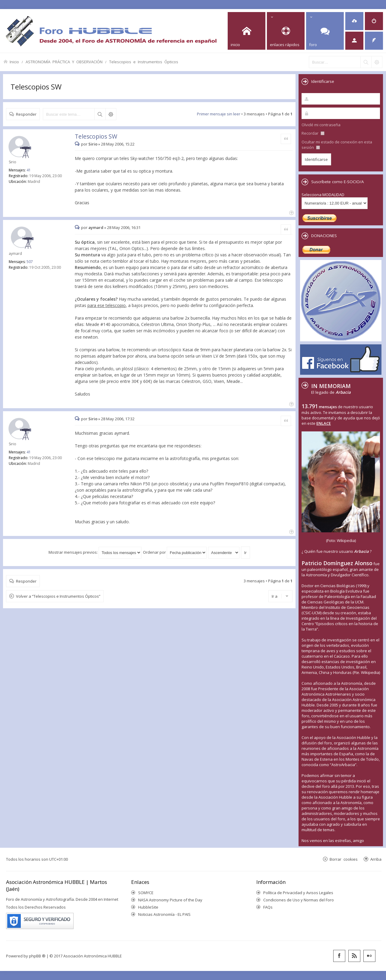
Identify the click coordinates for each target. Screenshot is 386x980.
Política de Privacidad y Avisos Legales (298, 893)
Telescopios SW (36, 87)
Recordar (313, 133)
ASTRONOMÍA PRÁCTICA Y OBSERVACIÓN (64, 62)
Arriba (376, 859)
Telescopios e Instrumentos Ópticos (144, 62)
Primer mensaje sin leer (219, 114)
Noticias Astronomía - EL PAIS (164, 914)
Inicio (14, 62)
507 (30, 262)
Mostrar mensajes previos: (95, 552)
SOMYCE (146, 893)
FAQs (268, 907)
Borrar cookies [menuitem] (344, 859)
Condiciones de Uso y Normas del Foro (299, 900)
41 (29, 170)
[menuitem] (354, 21)
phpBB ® (37, 956)
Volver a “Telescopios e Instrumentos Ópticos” (58, 596)
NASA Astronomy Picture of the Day (170, 900)
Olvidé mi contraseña (321, 125)
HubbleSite (148, 907)
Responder (26, 114)
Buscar (100, 114)
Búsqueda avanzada (111, 114)
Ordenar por (175, 552)
